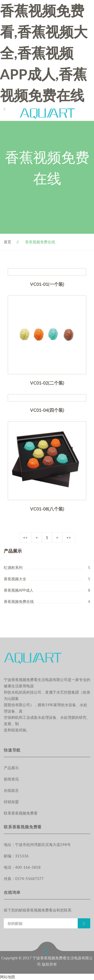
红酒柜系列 (13, 567)
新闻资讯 (11, 779)
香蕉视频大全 (15, 579)
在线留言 (11, 790)
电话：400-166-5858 (22, 867)
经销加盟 (11, 802)
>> (69, 537)
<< (25, 537)
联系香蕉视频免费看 (21, 813)
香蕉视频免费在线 (19, 601)
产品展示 (11, 768)
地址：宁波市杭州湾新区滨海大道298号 (37, 844)
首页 (8, 242)
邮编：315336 (16, 856)
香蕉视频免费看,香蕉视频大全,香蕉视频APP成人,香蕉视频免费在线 (44, 53)
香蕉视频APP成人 (19, 590)
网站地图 (8, 977)
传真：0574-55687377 (24, 878)
